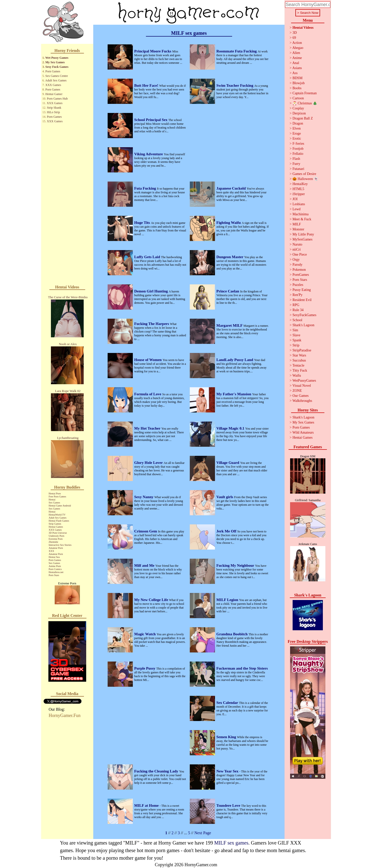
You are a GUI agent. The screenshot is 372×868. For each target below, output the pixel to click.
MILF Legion (228, 600)
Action (297, 43)
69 (294, 38)
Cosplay (298, 108)
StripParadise (302, 350)
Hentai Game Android (60, 506)
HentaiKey (300, 184)
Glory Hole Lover (149, 463)
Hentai (52, 500)
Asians (297, 68)
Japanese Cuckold (232, 188)
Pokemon (299, 270)
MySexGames (302, 239)
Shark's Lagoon (303, 325)
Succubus (299, 360)
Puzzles (298, 285)
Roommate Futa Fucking (237, 51)
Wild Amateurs (303, 432)
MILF (297, 224)
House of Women (149, 360)
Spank (297, 340)
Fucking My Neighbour (236, 565)
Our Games (300, 396)
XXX (51, 551)
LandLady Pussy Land (235, 360)
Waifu (297, 376)
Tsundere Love (229, 805)
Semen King (227, 737)
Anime (297, 58)
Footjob (298, 149)
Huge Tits (143, 223)
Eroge (297, 133)
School (297, 320)
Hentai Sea (54, 557)
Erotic (297, 139)
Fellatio (298, 154)
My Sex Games (55, 62)
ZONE (297, 391)
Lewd (296, 209)
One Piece (300, 255)
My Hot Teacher (148, 428)
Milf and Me (145, 565)
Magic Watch (146, 634)
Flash (296, 159)
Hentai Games (56, 527)
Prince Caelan (228, 291)
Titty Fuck (300, 370)
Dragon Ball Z (303, 118)
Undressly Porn (56, 536)
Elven (297, 128)
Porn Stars (54, 575)
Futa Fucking (146, 188)
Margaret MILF (230, 325)
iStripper (299, 194)
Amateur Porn (56, 548)
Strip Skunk (54, 108)
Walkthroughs (302, 401)
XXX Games (53, 85)
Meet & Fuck (302, 219)
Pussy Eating (302, 290)
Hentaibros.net (56, 572)
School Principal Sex (151, 120)
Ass (295, 73)
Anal (296, 63)
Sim (295, 330)
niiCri (297, 249)
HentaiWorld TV (57, 515)
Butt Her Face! (147, 85)
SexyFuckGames (304, 315)
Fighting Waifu (229, 223)
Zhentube (53, 542)
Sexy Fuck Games (57, 67)
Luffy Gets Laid (148, 257)
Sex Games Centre (57, 76)
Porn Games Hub (57, 99)
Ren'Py (297, 295)
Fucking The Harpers (152, 324)
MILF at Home (147, 805)
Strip (296, 345)
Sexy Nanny (144, 497)
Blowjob (298, 83)
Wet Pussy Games (57, 58)
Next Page (203, 833)
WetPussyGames (304, 381)
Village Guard (228, 463)
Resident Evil (302, 300)
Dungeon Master (230, 257)
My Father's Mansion (234, 394)
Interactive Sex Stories (60, 545)
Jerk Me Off (227, 531)
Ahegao (298, 48)
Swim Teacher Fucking (235, 85)
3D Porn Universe (58, 533)
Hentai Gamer (54, 94)
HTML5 (298, 189)
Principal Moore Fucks (153, 51)
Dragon (298, 123)
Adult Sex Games (56, 80)
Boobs (297, 88)
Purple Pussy (145, 668)
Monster (298, 229)
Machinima (300, 214)
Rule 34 (298, 310)
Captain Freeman (304, 93)
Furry (296, 164)
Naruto (297, 244)
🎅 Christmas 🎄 (305, 103)
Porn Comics (55, 569)
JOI (295, 199)
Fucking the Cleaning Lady (157, 771)
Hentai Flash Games (59, 521)
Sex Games (54, 503)
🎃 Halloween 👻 (305, 179)
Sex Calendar (228, 703)
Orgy (296, 260)
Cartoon (298, 98)
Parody (297, 265)
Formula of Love (148, 394)
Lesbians (299, 204)
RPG (296, 305)
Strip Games (55, 524)
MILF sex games (231, 843)
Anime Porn (55, 566)
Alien (296, 53)
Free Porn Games (57, 497)
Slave (296, 335)
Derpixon (299, 113)
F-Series (298, 144)
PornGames (301, 275)
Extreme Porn (56, 539)
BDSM (297, 78)
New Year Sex (228, 771)
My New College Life (152, 600)
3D (294, 33)
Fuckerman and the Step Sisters (242, 668)
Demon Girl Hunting (152, 291)
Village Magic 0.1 (231, 428)
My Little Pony (303, 234)
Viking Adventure (149, 154)
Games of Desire (304, 174)
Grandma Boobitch (233, 634)
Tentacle (298, 365)
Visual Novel (302, 386)
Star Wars (299, 355)
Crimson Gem (146, 531)
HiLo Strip (53, 112)
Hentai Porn (55, 493)
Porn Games (53, 71)
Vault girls (225, 497)
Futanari (298, 169)
